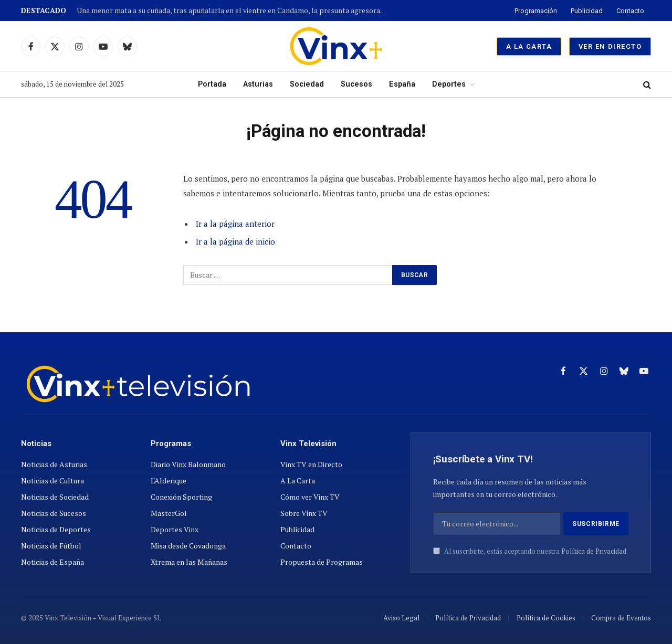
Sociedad (307, 84)
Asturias (258, 84)
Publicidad (587, 11)
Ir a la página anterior (235, 224)
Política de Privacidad (594, 551)
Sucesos (356, 84)
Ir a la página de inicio (235, 241)
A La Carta (529, 46)
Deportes (449, 84)
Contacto (630, 11)
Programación (536, 11)
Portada (212, 84)
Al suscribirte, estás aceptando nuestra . (531, 551)
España (402, 84)
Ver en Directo (610, 46)
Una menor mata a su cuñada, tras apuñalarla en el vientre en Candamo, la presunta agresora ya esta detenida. (234, 11)
